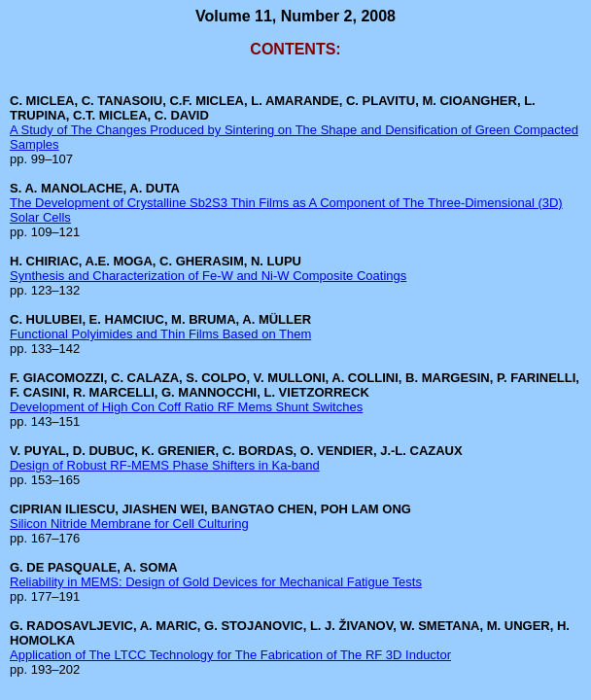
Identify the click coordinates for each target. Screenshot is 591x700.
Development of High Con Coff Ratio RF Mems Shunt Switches (186, 407)
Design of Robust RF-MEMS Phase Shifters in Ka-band (165, 465)
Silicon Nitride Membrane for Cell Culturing (129, 524)
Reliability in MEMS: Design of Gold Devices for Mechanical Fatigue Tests (216, 582)
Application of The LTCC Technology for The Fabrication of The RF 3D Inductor (230, 655)
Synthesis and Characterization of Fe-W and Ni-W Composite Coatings (208, 276)
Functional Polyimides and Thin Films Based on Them (160, 334)
